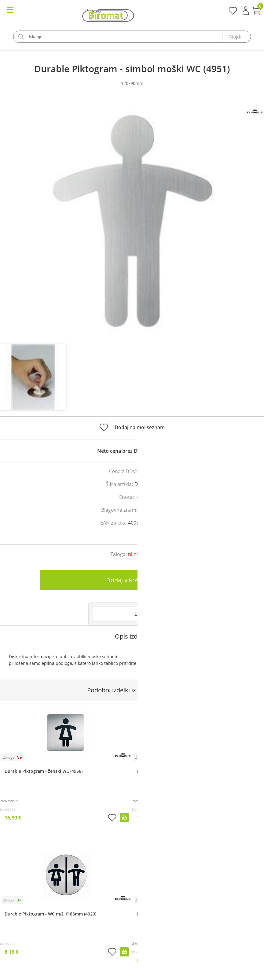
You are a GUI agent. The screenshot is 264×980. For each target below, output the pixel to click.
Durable (154, 510)
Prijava (246, 11)
